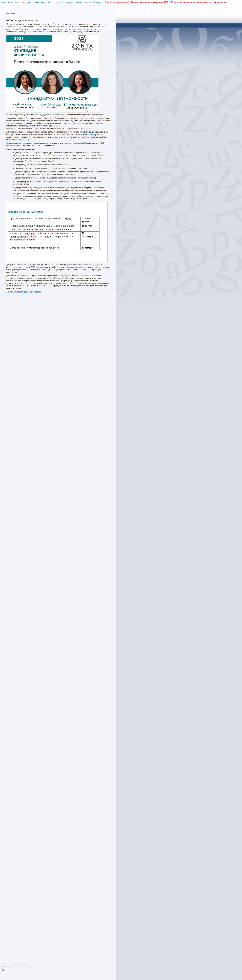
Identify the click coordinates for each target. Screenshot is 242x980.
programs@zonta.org (20, 139)
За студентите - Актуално (62, 2)
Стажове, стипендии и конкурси (88, 2)
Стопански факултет (41, 2)
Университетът (14, 2)
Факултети (27, 2)
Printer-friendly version (4, 970)
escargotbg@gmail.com (85, 143)
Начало (3, 2)
